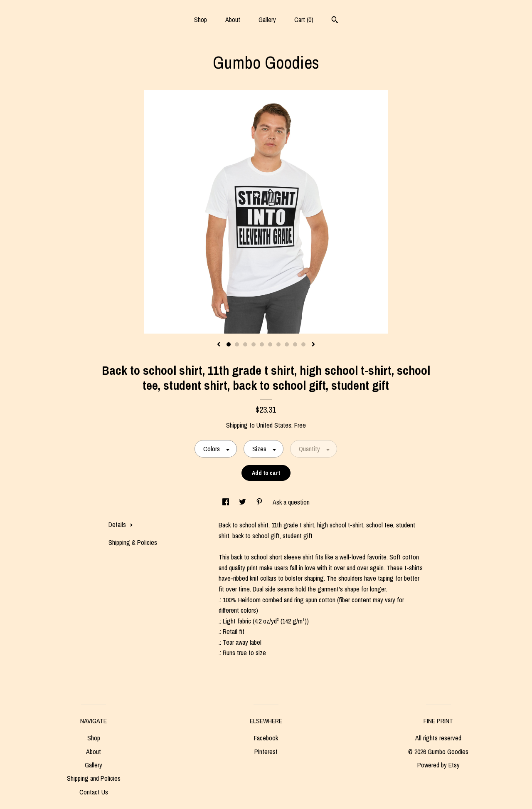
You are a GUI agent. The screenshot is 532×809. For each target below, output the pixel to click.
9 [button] (295, 344)
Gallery (267, 20)
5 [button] (262, 344)
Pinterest (266, 752)
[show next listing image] (313, 345)
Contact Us (94, 792)
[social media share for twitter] (243, 502)
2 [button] (237, 344)
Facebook (266, 738)
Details (121, 524)
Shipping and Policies (94, 778)
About (233, 20)
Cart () (304, 20)
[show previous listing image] (219, 345)
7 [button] (278, 344)
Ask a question (291, 502)
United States (274, 425)
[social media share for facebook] (227, 502)
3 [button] (245, 344)
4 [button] (254, 344)
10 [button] (303, 344)
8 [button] (287, 344)
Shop (201, 20)
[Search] (335, 21)
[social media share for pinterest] (260, 502)
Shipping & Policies (133, 542)
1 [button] (229, 344)
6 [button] (270, 344)
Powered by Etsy (438, 765)
